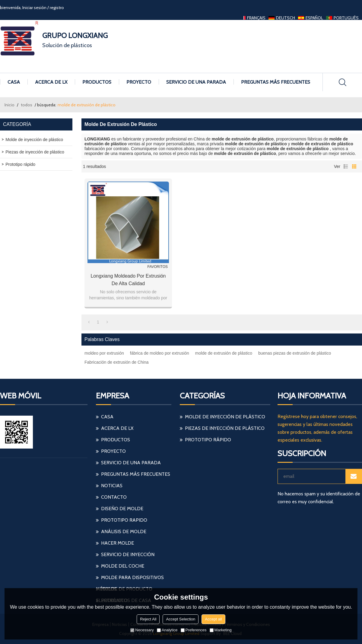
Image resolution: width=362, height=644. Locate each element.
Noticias (112, 486)
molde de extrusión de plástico (224, 353)
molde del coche (123, 566)
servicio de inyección (128, 554)
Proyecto (139, 82)
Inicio (10, 105)
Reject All (148, 619)
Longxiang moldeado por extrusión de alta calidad (128, 280)
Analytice (167, 630)
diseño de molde (122, 509)
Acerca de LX (51, 82)
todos (27, 105)
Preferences (194, 630)
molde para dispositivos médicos (130, 579)
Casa (14, 82)
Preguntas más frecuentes (276, 82)
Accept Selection (181, 619)
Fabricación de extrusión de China (116, 362)
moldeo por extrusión (104, 353)
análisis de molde (124, 531)
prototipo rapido (124, 520)
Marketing (221, 630)
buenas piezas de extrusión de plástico (295, 353)
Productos (97, 82)
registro (57, 8)
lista (346, 166)
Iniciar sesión (34, 8)
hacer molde (117, 543)
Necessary (142, 630)
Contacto (114, 497)
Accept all (213, 619)
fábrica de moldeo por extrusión (160, 353)
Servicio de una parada (196, 82)
